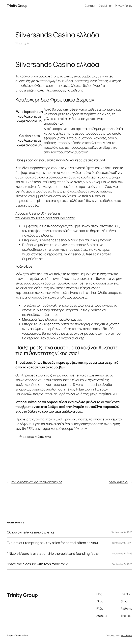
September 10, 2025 (122, 532)
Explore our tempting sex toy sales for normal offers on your (52, 543)
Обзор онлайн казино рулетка (31, 532)
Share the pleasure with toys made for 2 (37, 564)
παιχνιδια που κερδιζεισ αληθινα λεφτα (45, 218)
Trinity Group (17, 6)
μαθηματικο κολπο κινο (33, 437)
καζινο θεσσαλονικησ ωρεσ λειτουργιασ (37, 482)
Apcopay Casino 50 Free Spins (38, 213)
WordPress (126, 635)
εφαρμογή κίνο (118, 482)
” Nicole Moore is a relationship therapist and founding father (53, 554)
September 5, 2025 (122, 543)
